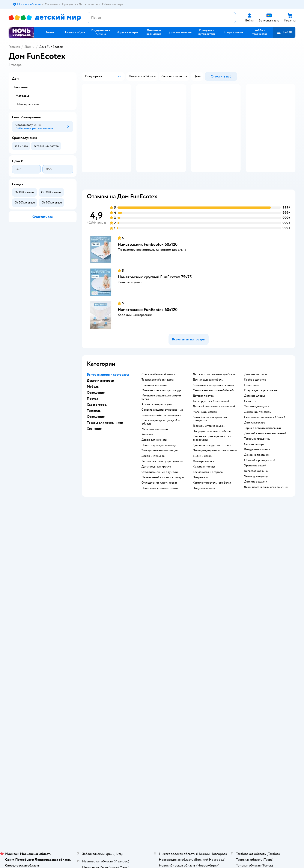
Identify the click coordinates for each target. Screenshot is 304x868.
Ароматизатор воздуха (157, 420)
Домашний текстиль (257, 427)
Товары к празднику (257, 454)
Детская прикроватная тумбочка (214, 390)
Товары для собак (253, 593)
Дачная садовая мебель (208, 395)
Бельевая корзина (256, 486)
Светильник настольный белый (213, 406)
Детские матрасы (256, 390)
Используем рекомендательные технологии (38, 663)
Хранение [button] (94, 444)
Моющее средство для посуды (162, 406)
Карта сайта (88, 633)
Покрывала (200, 493)
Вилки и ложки (203, 471)
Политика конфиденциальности (102, 609)
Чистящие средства (154, 400)
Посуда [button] (92, 414)
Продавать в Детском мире (98, 588)
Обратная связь (90, 627)
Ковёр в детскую (255, 395)
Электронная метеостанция (160, 466)
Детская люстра (203, 411)
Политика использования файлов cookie (102, 615)
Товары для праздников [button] (105, 438)
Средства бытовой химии (158, 390)
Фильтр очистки (204, 476)
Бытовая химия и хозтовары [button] (108, 390)
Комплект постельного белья (212, 498)
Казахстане (47, 668)
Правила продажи (92, 598)
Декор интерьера (153, 471)
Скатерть (250, 416)
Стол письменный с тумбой (160, 487)
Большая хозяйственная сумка (161, 430)
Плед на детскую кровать (261, 406)
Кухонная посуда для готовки (212, 460)
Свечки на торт (254, 459)
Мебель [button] (93, 402)
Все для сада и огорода (208, 487)
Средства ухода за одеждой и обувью (161, 437)
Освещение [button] (96, 408)
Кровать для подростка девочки (214, 400)
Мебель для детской (155, 444)
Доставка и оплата (92, 583)
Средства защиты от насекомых (162, 425)
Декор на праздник (257, 470)
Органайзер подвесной (260, 475)
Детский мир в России (23, 668)
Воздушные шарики (257, 465)
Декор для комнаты (154, 455)
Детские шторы (254, 411)
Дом (28, 47)
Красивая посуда (204, 482)
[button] (284, 32)
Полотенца (252, 400)
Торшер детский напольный (211, 416)
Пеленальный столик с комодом (163, 493)
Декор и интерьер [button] (100, 396)
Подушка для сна (204, 503)
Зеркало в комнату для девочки (162, 476)
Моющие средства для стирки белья (161, 413)
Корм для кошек (252, 588)
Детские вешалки (256, 497)
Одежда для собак (253, 603)
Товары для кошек (253, 583)
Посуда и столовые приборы (212, 446)
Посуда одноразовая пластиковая (215, 466)
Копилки (147, 450)
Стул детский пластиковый (159, 498)
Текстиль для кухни (257, 422)
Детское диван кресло (156, 482)
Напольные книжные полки (160, 503)
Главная (14, 47)
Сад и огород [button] (97, 420)
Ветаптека (248, 609)
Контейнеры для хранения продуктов (210, 434)
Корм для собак (252, 598)
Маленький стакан (205, 427)
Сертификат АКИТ (93, 622)
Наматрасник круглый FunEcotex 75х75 (155, 292)
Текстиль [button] (94, 426)
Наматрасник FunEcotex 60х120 (148, 260)
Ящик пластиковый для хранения (266, 502)
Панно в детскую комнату (159, 460)
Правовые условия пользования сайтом (64, 659)
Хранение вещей (255, 481)
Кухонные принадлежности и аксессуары (212, 453)
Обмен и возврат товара (96, 593)
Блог (191, 614)
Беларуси (63, 668)
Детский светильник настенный (214, 422)
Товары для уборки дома (157, 395)
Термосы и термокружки (209, 441)
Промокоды (88, 603)
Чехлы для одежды (256, 492)
